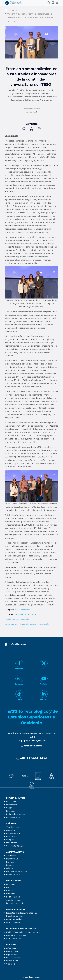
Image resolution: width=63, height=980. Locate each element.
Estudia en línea (13, 817)
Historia (10, 887)
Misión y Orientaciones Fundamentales (23, 932)
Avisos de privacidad (32, 977)
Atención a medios (14, 900)
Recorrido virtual (13, 833)
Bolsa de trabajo (13, 897)
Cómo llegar (11, 830)
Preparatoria (12, 805)
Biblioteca (11, 836)
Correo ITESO (12, 961)
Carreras (10, 808)
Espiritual (10, 862)
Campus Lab (12, 840)
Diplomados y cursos (15, 814)
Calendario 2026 (13, 938)
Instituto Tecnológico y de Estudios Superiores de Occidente (31, 717)
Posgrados (11, 811)
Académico (11, 856)
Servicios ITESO (13, 958)
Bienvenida (11, 802)
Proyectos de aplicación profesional (22, 913)
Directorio (11, 884)
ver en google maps (32, 746)
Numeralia (11, 894)
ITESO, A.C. (11, 890)
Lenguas (10, 865)
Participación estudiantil (17, 871)
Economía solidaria (15, 919)
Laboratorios (12, 843)
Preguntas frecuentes (16, 903)
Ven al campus (13, 827)
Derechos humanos (15, 916)
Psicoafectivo (12, 859)
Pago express (12, 954)
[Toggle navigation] (56, 3)
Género (9, 868)
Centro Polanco (13, 922)
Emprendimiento (14, 874)
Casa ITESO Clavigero (15, 846)
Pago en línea (12, 951)
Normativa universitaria (16, 935)
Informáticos (12, 948)
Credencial (11, 964)
